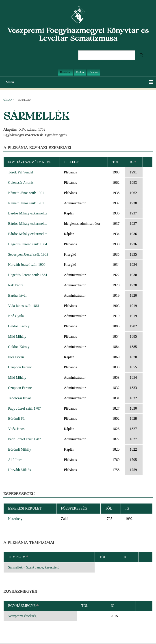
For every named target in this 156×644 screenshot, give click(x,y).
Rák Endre (16, 285)
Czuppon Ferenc (20, 367)
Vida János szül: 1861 (24, 306)
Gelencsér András (21, 183)
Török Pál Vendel (21, 172)
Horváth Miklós (19, 470)
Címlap (8, 100)
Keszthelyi (16, 519)
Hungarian (65, 72)
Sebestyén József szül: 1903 (28, 254)
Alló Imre (15, 460)
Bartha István (18, 295)
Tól (116, 162)
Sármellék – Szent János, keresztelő (34, 567)
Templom (19, 557)
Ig (133, 162)
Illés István (16, 357)
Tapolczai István (20, 398)
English (80, 72)
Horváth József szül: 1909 (27, 265)
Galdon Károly (19, 326)
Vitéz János (16, 429)
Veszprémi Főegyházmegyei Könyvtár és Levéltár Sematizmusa (78, 34)
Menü (10, 82)
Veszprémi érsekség (22, 616)
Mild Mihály (17, 336)
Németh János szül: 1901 (26, 193)
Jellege (71, 162)
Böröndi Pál (17, 418)
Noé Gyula (16, 316)
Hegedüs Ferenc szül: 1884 (28, 244)
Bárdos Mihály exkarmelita (28, 213)
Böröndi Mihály (20, 449)
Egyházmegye (24, 606)
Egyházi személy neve (30, 162)
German (94, 72)
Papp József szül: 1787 (24, 408)
